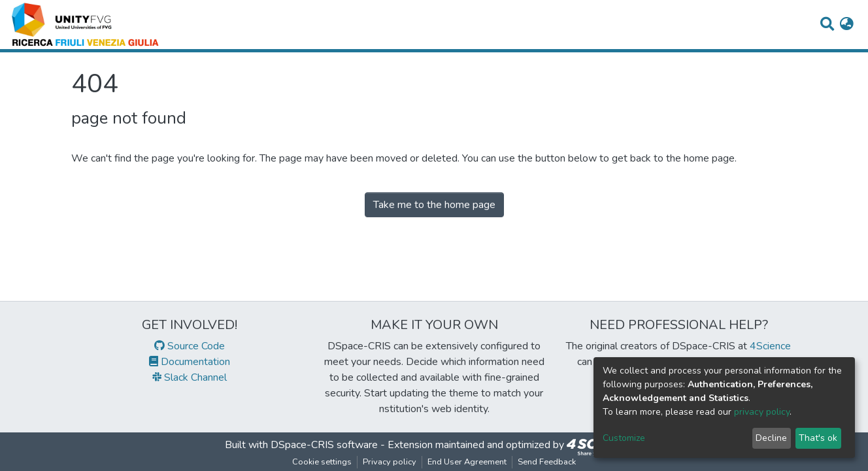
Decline (771, 438)
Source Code (190, 346)
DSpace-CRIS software (324, 445)
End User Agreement (467, 462)
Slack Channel (190, 377)
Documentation (190, 362)
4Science (770, 346)
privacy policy (762, 412)
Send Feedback (547, 462)
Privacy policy (390, 462)
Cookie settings (322, 462)
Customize (624, 438)
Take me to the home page (434, 205)
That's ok (818, 438)
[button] (847, 25)
